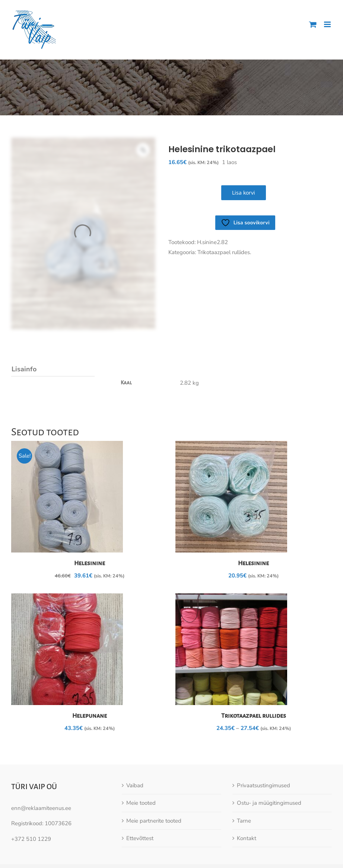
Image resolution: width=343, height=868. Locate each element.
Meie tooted (141, 803)
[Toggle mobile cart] (313, 24)
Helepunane (90, 716)
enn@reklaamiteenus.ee (41, 808)
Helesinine (90, 563)
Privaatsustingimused (263, 785)
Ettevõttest (140, 838)
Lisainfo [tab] (24, 369)
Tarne (244, 821)
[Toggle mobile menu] (328, 24)
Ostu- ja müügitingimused (269, 803)
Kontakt (247, 838)
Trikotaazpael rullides (254, 716)
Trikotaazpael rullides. (224, 252)
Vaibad (135, 785)
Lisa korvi (244, 193)
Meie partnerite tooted (154, 821)
